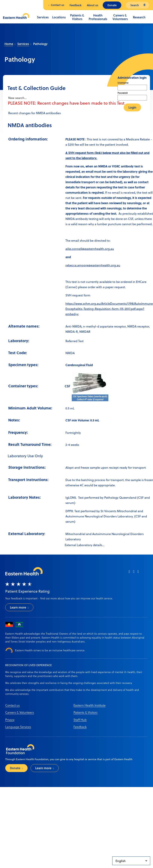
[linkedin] (138, 573)
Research (139, 17)
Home (9, 44)
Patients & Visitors (77, 17)
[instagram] (134, 573)
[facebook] (129, 573)
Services (43, 17)
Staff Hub (80, 720)
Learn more (18, 607)
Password (123, 93)
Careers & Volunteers (120, 17)
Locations (59, 17)
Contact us (58, 5)
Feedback (76, 5)
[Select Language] (131, 861)
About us (93, 5)
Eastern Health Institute (90, 705)
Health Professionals (98, 17)
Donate (112, 5)
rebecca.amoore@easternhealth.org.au (93, 265)
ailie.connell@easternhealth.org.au (90, 249)
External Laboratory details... (85, 545)
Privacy (10, 720)
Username (123, 83)
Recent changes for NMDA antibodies (34, 113)
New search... (17, 98)
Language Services (18, 727)
